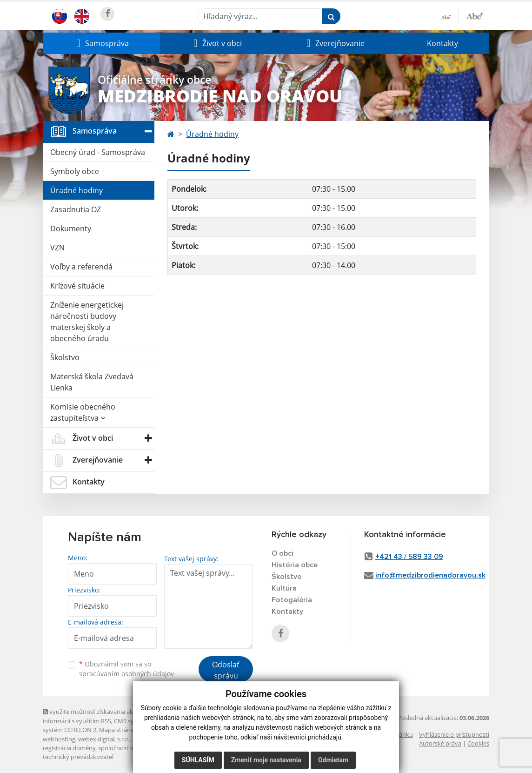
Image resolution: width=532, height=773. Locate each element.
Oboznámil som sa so (126, 669)
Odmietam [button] (333, 760)
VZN (57, 248)
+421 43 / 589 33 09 (409, 557)
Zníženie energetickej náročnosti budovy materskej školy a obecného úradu (87, 322)
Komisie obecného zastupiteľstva (83, 412)
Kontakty (442, 43)
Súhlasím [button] (198, 760)
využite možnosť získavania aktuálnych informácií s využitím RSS (100, 716)
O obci (283, 553)
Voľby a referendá (81, 267)
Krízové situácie (77, 286)
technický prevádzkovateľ (78, 757)
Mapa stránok (118, 730)
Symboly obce (75, 171)
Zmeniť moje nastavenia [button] (266, 760)
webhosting (59, 739)
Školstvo (65, 357)
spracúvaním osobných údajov (126, 674)
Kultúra (284, 588)
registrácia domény (69, 748)
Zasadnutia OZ (76, 209)
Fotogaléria (292, 600)
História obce (295, 565)
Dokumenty (71, 229)
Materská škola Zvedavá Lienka (92, 382)
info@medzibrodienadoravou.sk (430, 575)
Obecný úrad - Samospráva (98, 152)
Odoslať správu (226, 670)
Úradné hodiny (76, 190)
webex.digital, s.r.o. (104, 739)
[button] (101, 43)
